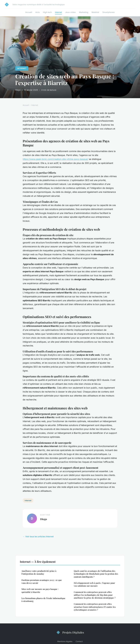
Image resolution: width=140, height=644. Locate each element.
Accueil (29, 12)
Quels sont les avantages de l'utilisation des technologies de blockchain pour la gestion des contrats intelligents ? (96, 574)
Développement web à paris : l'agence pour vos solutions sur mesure (94, 584)
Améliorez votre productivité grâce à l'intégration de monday (39, 572)
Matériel (95, 12)
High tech (47, 12)
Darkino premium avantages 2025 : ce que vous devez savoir (42, 581)
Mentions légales (65, 641)
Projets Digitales (70, 632)
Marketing (84, 12)
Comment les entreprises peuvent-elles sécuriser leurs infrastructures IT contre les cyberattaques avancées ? (95, 607)
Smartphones (109, 12)
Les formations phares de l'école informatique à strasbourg (43, 600)
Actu (38, 12)
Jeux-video (70, 12)
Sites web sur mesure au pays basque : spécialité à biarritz (40, 590)
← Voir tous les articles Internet (38, 537)
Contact (79, 641)
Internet (58, 12)
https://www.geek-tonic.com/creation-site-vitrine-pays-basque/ (55, 159)
